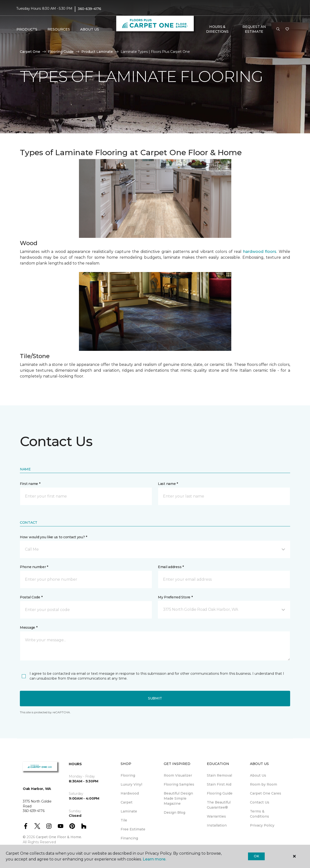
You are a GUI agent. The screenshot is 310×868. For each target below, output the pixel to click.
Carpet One (30, 52)
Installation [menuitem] (217, 825)
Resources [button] (59, 29)
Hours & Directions (217, 29)
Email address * (171, 567)
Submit (155, 698)
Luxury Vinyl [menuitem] (131, 784)
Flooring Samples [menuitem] (179, 784)
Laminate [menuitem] (129, 811)
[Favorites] (287, 29)
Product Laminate (97, 52)
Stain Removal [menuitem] (219, 775)
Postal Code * (31, 597)
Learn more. (154, 859)
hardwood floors (260, 252)
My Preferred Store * (175, 597)
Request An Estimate (254, 29)
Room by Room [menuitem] (263, 784)
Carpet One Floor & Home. (59, 837)
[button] (278, 29)
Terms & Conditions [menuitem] (260, 814)
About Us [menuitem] (258, 775)
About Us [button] (90, 29)
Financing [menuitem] (129, 838)
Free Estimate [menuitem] (133, 829)
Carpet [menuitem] (127, 802)
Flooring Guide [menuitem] (220, 793)
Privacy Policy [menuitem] (262, 825)
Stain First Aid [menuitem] (219, 784)
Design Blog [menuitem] (174, 812)
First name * (30, 484)
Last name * (168, 484)
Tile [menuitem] (124, 820)
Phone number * (34, 567)
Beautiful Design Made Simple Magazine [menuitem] (178, 798)
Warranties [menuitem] (216, 816)
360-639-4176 (89, 9)
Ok (256, 856)
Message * (29, 627)
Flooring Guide (61, 52)
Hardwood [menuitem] (130, 793)
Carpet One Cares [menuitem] (266, 793)
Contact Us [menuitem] (260, 802)
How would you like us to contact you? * (54, 537)
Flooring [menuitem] (128, 775)
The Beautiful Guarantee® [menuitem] (219, 805)
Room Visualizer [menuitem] (178, 775)
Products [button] (27, 29)
